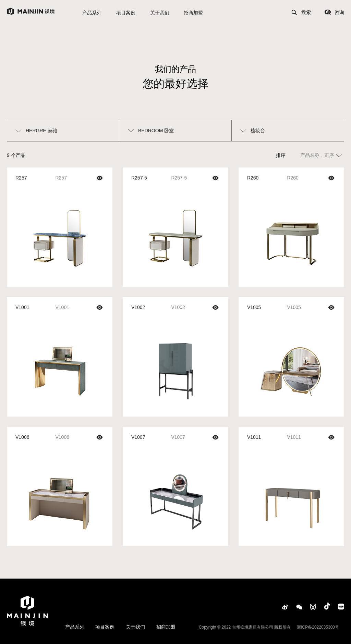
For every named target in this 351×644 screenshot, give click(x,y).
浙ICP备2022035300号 (318, 627)
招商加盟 (193, 13)
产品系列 (92, 13)
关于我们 (160, 13)
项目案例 (126, 13)
